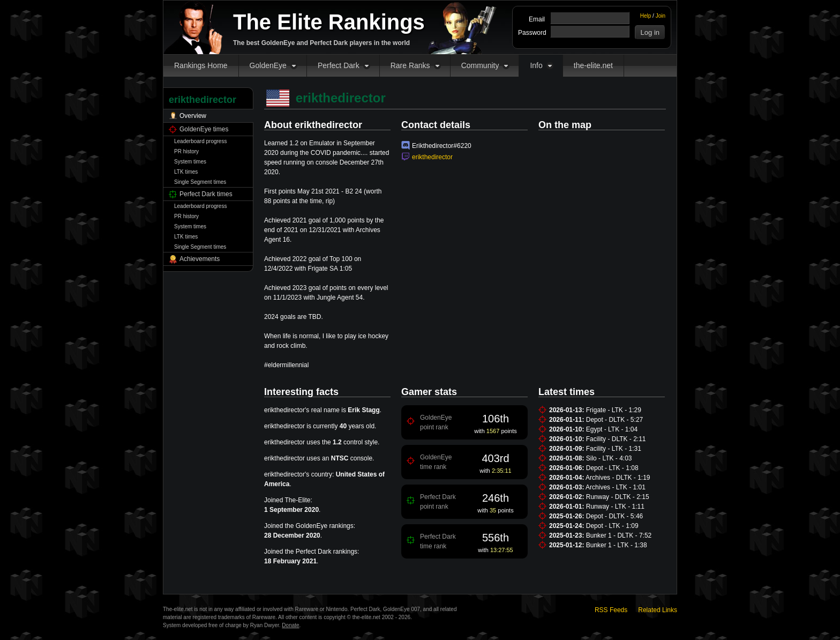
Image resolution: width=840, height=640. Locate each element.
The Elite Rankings (329, 22)
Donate (290, 625)
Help (646, 16)
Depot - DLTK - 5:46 (615, 516)
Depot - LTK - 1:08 (612, 468)
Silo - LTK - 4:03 (609, 458)
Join (661, 16)
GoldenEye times (204, 129)
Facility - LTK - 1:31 (614, 449)
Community (480, 65)
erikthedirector (432, 157)
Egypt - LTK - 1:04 (612, 429)
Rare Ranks (410, 65)
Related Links (658, 610)
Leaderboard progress (200, 141)
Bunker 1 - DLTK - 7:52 (619, 535)
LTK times (186, 172)
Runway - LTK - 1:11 (615, 507)
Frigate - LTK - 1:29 (614, 410)
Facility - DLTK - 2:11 (616, 439)
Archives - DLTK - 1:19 (618, 478)
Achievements (200, 259)
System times (190, 162)
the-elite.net (593, 65)
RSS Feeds (611, 610)
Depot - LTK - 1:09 (612, 526)
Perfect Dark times (206, 194)
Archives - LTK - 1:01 (616, 487)
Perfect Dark (339, 65)
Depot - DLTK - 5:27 (615, 420)
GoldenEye (268, 65)
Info (536, 65)
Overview (193, 116)
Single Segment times (200, 182)
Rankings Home (201, 65)
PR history (186, 151)
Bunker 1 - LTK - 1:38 (617, 545)
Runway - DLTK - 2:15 (618, 497)
